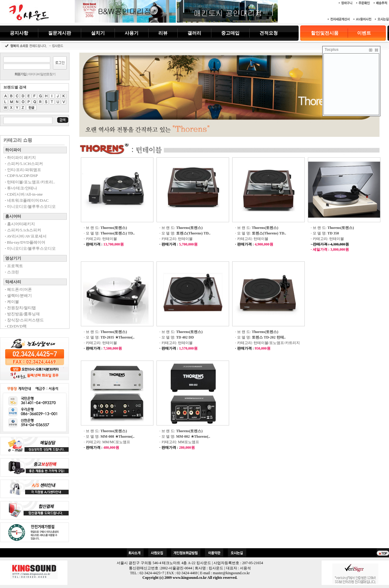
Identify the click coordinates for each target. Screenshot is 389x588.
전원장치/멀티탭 (20, 308)
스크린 (12, 272)
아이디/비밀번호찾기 (42, 74)
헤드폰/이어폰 (18, 289)
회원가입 (20, 74)
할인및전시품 (325, 33)
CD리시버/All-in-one (24, 194)
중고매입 (230, 33)
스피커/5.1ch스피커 (23, 230)
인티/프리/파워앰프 (23, 170)
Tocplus (332, 50)
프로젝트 (14, 266)
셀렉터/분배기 (18, 296)
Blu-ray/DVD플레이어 (25, 242)
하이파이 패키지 (20, 157)
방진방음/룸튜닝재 (22, 314)
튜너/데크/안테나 (21, 188)
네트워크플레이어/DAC (27, 200)
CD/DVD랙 (16, 326)
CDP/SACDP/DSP (21, 176)
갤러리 (194, 33)
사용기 (132, 33)
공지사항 (19, 33)
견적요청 (269, 33)
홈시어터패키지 (20, 224)
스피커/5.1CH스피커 (24, 164)
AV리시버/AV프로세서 (26, 236)
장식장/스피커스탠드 (24, 320)
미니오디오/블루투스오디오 (30, 206)
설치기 (98, 33)
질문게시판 (60, 33)
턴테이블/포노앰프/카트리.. (30, 182)
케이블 (12, 302)
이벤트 (364, 33)
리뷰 (163, 33)
